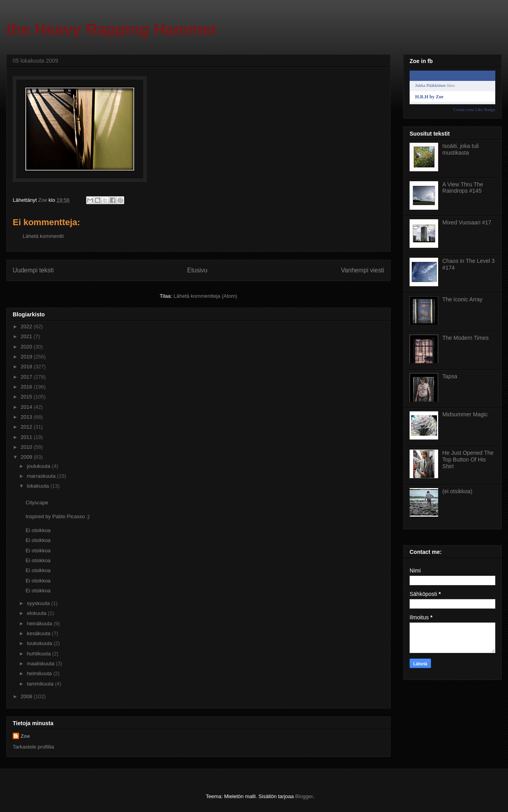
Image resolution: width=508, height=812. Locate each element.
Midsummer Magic (465, 414)
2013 (27, 417)
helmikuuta (40, 673)
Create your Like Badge (474, 109)
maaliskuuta (41, 664)
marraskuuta (42, 476)
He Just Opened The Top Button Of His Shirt (468, 460)
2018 (27, 367)
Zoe (25, 736)
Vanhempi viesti (363, 270)
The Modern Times (466, 338)
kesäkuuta (39, 633)
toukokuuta (40, 643)
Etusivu (197, 270)
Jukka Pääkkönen (430, 85)
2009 (27, 457)
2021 (27, 336)
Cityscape (37, 503)
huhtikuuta (40, 654)
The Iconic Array (463, 299)
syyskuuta (39, 603)
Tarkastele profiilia (33, 747)
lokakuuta (39, 486)
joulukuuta (39, 466)
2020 (27, 347)
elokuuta (38, 613)
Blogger (304, 796)
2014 (27, 407)
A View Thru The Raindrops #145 (463, 188)
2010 (27, 447)
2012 (27, 427)
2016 (27, 387)
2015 (27, 397)
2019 (27, 357)
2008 (27, 696)
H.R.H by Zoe (429, 97)
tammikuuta (41, 684)
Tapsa (450, 376)
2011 (27, 437)
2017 (27, 377)
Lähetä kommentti (43, 236)
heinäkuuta (40, 623)
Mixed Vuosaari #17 (467, 222)
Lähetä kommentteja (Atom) (205, 296)
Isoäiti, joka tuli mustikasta (461, 149)
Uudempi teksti (33, 270)
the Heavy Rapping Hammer (112, 29)
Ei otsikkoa (38, 530)
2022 (27, 327)
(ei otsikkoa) (457, 491)
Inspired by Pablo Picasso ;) (57, 516)
